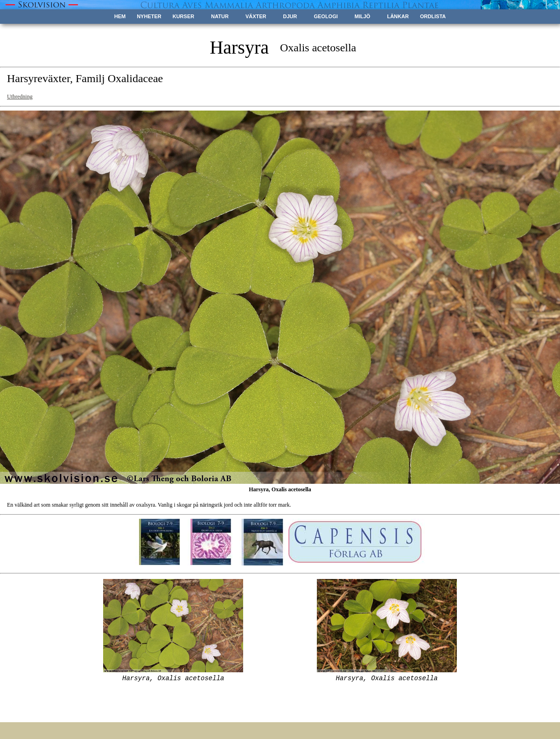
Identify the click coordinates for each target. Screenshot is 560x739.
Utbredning (20, 97)
